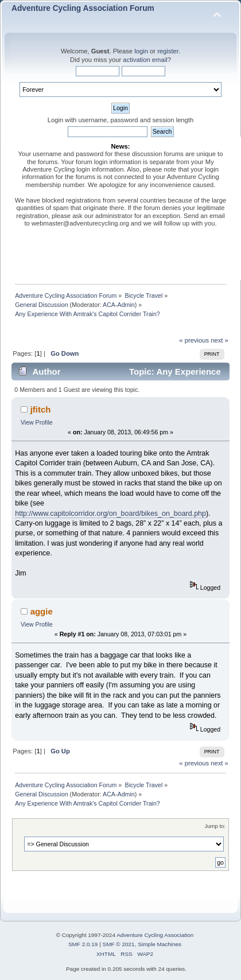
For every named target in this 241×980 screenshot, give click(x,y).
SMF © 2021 (119, 944)
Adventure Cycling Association (155, 935)
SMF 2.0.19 (83, 944)
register (168, 51)
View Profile (37, 422)
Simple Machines (160, 944)
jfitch (41, 409)
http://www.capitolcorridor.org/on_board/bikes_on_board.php (110, 514)
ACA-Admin (119, 305)
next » (219, 340)
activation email (145, 60)
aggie (42, 611)
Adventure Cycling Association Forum (83, 8)
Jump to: (215, 826)
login (141, 51)
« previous (194, 340)
